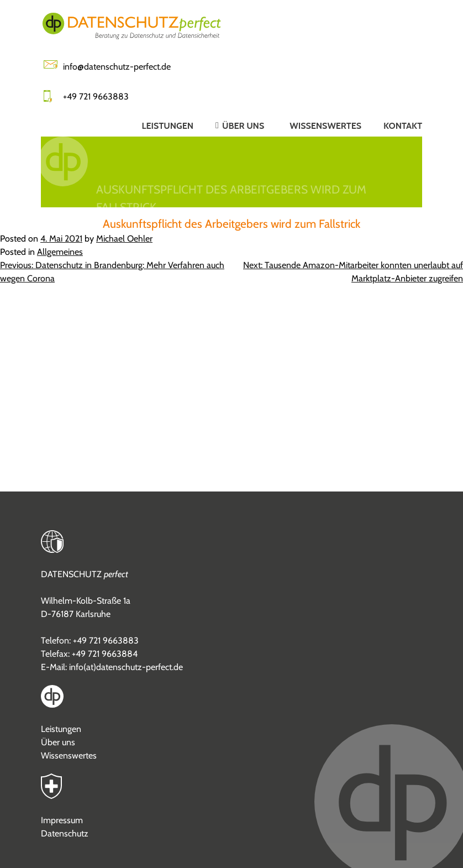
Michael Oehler (124, 239)
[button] (230, 126)
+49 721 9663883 (96, 96)
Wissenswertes (69, 755)
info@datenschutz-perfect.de (117, 67)
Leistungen (61, 729)
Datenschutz (65, 833)
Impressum (62, 820)
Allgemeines (60, 252)
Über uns (58, 742)
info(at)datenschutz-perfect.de (126, 667)
